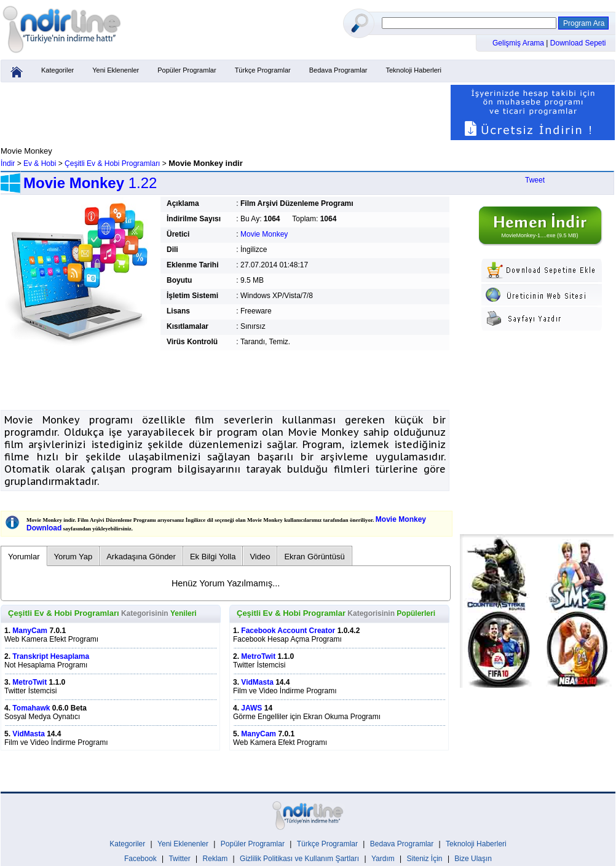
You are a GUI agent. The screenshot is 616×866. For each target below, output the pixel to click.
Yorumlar (24, 557)
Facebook (140, 859)
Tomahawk (31, 708)
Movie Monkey (264, 234)
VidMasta (28, 734)
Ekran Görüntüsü (314, 557)
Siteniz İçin (425, 859)
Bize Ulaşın (473, 859)
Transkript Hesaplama (51, 656)
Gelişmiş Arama (519, 43)
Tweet (535, 180)
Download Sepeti (578, 43)
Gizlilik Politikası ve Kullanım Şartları (299, 859)
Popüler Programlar (187, 70)
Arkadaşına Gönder (141, 557)
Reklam (215, 859)
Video (260, 557)
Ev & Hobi (40, 163)
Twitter (179, 859)
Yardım (383, 859)
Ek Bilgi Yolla (213, 557)
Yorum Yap (73, 557)
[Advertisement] (225, 112)
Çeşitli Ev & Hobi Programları (112, 163)
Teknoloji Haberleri (413, 70)
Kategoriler (57, 70)
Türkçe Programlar (263, 70)
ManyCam (30, 631)
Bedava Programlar (338, 70)
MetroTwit (30, 682)
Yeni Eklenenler (116, 70)
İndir (8, 163)
